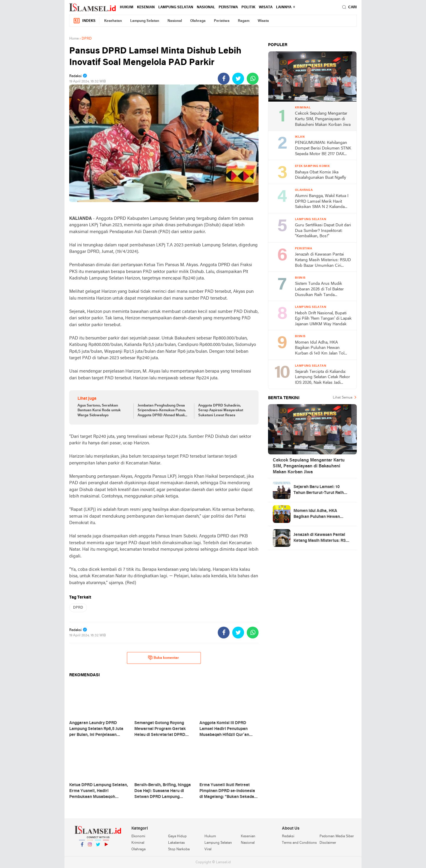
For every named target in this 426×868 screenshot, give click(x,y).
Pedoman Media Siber (337, 836)
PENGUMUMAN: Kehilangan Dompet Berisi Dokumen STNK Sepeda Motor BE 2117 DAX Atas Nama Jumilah (323, 149)
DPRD (78, 608)
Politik (248, 7)
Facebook (82, 847)
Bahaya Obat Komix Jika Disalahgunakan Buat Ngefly (321, 175)
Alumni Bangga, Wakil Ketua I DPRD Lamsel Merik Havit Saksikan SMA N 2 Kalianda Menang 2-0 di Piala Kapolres (322, 202)
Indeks (84, 21)
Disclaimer (328, 843)
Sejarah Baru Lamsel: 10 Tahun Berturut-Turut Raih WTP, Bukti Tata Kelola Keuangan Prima (319, 490)
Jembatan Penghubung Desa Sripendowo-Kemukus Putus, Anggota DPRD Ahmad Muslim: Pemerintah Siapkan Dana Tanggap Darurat (163, 411)
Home (74, 39)
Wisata (266, 7)
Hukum (127, 7)
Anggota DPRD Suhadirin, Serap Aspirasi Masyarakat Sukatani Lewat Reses (221, 411)
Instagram (90, 847)
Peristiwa (228, 7)
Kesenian (146, 7)
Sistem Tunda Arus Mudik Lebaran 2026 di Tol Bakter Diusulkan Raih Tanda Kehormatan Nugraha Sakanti (322, 290)
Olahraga (198, 21)
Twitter (98, 847)
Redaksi (288, 836)
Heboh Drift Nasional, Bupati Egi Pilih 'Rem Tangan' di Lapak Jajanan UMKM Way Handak (323, 319)
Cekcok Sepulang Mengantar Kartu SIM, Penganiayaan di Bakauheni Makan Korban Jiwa (323, 119)
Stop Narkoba (179, 849)
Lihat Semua (343, 398)
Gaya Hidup (177, 836)
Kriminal (138, 843)
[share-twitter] (238, 79)
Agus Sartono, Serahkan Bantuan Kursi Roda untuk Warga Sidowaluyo (99, 411)
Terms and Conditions (299, 843)
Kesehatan (113, 21)
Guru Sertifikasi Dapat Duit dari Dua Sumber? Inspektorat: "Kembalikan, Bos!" (323, 231)
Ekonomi (138, 836)
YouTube (106, 847)
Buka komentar (163, 658)
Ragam (244, 21)
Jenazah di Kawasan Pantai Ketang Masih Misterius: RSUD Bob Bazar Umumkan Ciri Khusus (323, 260)
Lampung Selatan (176, 7)
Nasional (206, 7)
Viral (208, 849)
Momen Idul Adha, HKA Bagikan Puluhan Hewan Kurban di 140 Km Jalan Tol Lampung (320, 348)
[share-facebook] (224, 79)
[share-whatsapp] (253, 79)
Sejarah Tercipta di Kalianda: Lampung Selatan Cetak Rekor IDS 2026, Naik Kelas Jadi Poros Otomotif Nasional (322, 378)
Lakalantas (176, 843)
